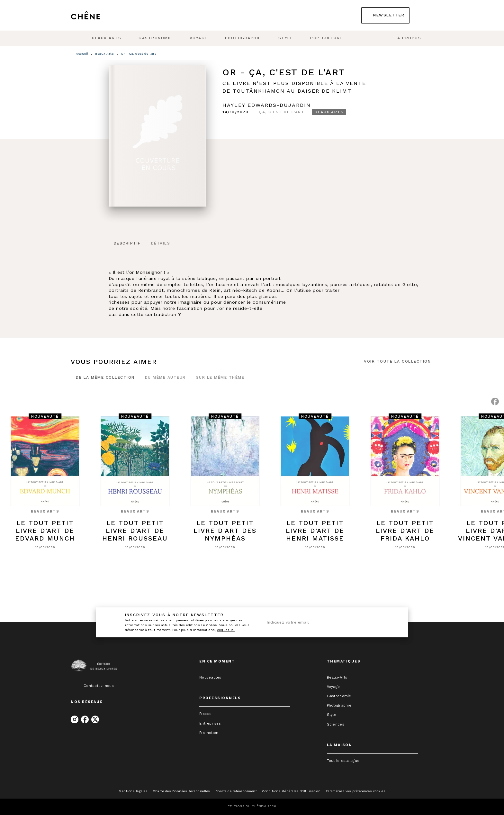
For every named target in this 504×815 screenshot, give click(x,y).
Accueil (82, 54)
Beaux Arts (104, 54)
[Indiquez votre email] (322, 622)
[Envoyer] (390, 622)
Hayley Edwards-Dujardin (267, 105)
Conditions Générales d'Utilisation (291, 791)
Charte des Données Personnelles (181, 791)
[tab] (79, 38)
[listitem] (75, 719)
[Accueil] (98, 15)
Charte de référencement (236, 791)
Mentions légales (133, 791)
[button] (385, 15)
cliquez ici (226, 630)
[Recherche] (425, 15)
